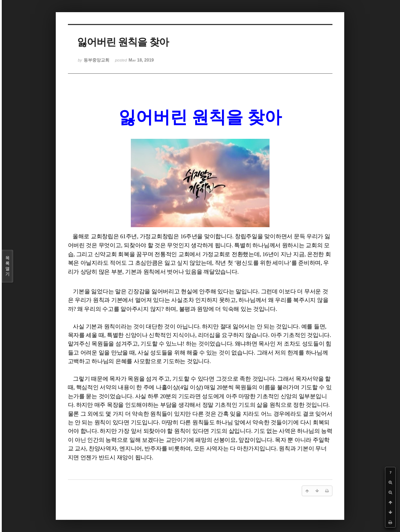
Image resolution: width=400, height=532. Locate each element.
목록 (8, 266)
